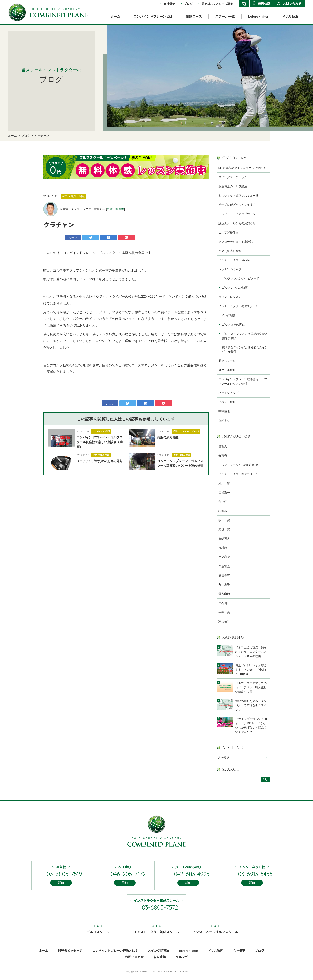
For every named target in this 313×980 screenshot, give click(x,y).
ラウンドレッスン (230, 297)
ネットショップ (228, 393)
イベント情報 (227, 402)
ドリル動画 (290, 16)
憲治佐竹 (224, 621)
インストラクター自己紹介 (236, 260)
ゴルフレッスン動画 (101, 431)
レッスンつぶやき (230, 269)
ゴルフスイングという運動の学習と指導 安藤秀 (245, 336)
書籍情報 (224, 411)
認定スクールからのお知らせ (186, 431)
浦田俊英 (224, 575)
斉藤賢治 (224, 566)
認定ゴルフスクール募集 (217, 4)
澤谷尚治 (224, 594)
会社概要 (169, 4)
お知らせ (224, 420)
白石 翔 (223, 603)
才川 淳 (224, 483)
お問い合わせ (292, 4)
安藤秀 (223, 456)
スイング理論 (227, 315)
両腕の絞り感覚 (168, 437)
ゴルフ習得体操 (228, 232)
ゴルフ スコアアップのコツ (237, 214)
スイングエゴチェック (233, 177)
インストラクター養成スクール (238, 306)
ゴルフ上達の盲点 (235, 325)
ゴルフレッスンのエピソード (241, 278)
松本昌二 (224, 511)
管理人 (223, 446)
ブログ (188, 4)
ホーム (115, 16)
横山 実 (224, 520)
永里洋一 (224, 502)
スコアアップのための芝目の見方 (100, 461)
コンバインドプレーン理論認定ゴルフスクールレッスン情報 (243, 381)
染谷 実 (224, 529)
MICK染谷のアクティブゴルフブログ (242, 168)
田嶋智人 (224, 539)
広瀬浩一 (224, 493)
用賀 (110, 209)
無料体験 (264, 4)
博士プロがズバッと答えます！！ (240, 205)
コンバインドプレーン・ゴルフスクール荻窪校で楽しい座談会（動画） (100, 442)
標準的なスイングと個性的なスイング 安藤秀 (245, 349)
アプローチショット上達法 (236, 242)
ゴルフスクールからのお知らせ (238, 465)
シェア (73, 238)
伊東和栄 (224, 557)
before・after (258, 16)
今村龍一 (224, 548)
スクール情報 (227, 370)
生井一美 (224, 612)
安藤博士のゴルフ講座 (233, 186)
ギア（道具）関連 (101, 455)
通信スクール (227, 361)
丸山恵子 (224, 585)
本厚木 (120, 209)
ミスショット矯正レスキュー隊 (238, 196)
